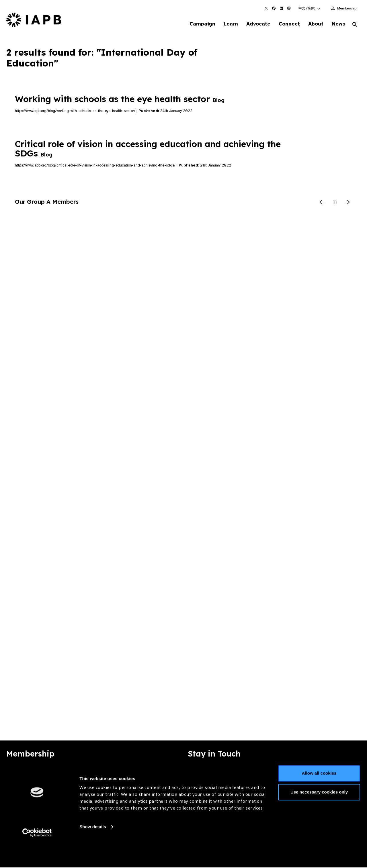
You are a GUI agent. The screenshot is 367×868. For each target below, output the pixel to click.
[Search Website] (355, 25)
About (313, 24)
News (337, 24)
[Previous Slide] (322, 203)
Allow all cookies (319, 797)
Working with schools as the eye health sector (120, 99)
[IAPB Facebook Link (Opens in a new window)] (274, 8)
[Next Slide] (347, 203)
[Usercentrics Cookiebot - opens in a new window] (37, 857)
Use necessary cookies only (319, 816)
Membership (347, 8)
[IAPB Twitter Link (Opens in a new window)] (266, 8)
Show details (93, 851)
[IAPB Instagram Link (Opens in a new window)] (289, 8)
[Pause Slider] (335, 203)
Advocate (253, 24)
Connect (285, 24)
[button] (310, 8)
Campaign (194, 24)
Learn (224, 24)
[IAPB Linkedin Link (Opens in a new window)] (281, 8)
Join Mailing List (329, 773)
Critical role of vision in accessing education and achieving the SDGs (148, 149)
